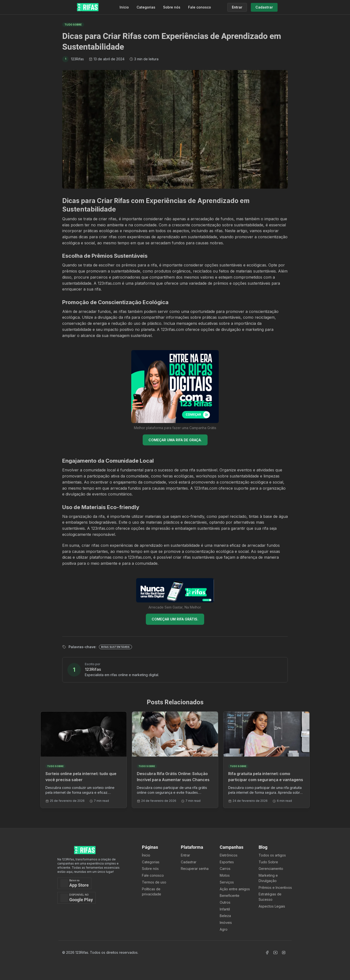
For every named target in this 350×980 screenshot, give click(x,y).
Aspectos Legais (272, 906)
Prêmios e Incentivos (275, 887)
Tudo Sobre (268, 862)
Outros (225, 902)
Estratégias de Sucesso (270, 897)
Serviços (227, 882)
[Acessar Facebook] (267, 953)
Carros (225, 869)
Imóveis (226, 923)
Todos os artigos (272, 855)
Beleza (225, 916)
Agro (224, 929)
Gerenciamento (271, 869)
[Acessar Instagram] (284, 953)
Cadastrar (189, 862)
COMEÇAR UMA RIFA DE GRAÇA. (175, 440)
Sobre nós (172, 7)
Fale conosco (200, 7)
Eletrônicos (229, 855)
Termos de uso (154, 882)
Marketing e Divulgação (268, 878)
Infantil (225, 909)
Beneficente (230, 896)
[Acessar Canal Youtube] (275, 953)
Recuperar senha (195, 869)
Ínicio (146, 855)
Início (124, 7)
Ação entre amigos (235, 889)
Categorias (146, 7)
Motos (225, 875)
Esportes (227, 862)
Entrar (185, 855)
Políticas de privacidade (152, 892)
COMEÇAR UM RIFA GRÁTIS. (175, 619)
